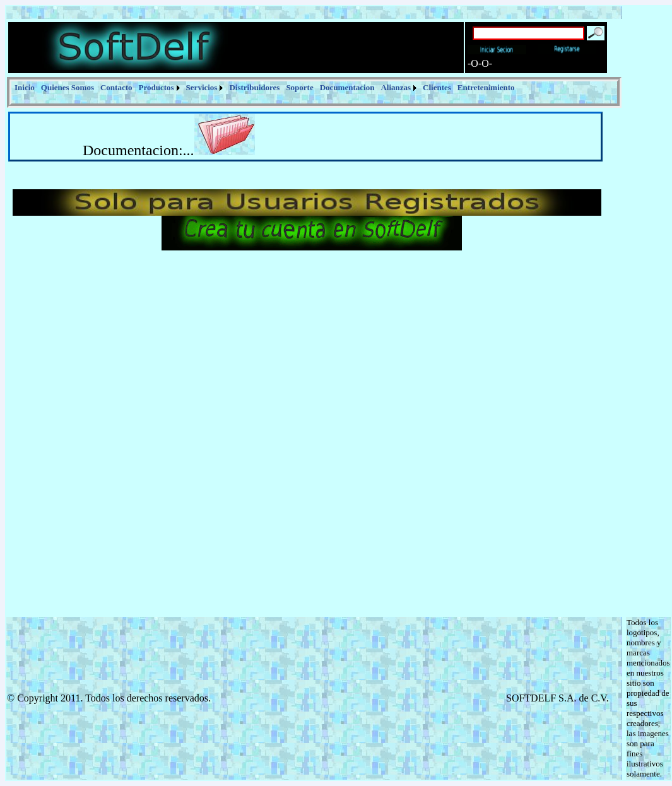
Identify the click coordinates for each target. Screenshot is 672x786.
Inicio (25, 87)
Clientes (437, 87)
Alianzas (396, 87)
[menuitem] (25, 88)
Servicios (202, 87)
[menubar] (265, 88)
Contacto (116, 87)
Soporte (299, 87)
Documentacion (347, 87)
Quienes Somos (68, 87)
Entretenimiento (486, 87)
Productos (156, 87)
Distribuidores (254, 87)
